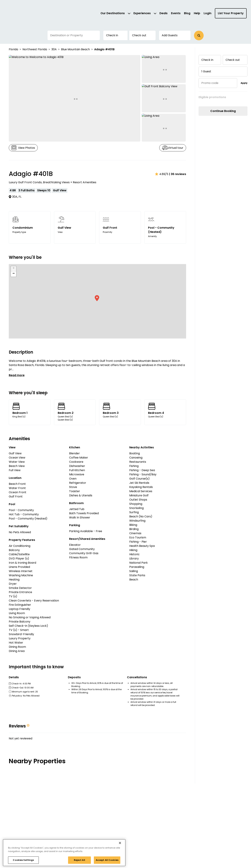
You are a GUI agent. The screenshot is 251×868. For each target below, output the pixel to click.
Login (208, 13)
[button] (199, 35)
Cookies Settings (23, 860)
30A (54, 49)
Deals (163, 13)
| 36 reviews (178, 174)
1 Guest (206, 71)
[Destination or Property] (74, 35)
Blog (187, 13)
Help (197, 13)
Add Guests (170, 35)
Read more (17, 375)
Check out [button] (139, 35)
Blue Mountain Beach (75, 49)
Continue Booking (223, 111)
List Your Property (231, 13)
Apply (244, 83)
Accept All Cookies (107, 860)
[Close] (120, 843)
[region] (64, 853)
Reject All (79, 860)
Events (176, 13)
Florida (13, 49)
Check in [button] (112, 35)
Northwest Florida (35, 49)
